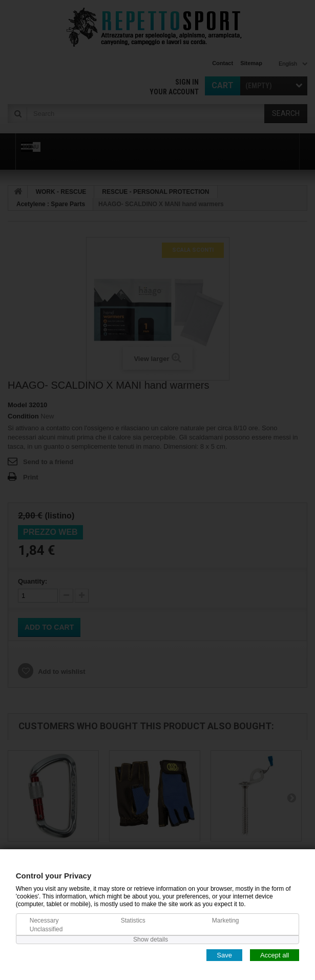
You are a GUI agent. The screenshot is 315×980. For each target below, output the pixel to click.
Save (224, 955)
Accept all (275, 955)
